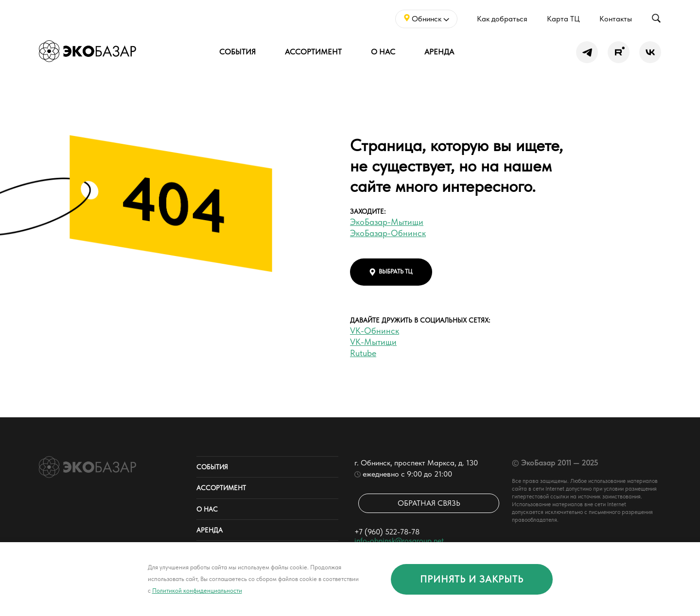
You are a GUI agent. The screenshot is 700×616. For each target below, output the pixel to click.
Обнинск (427, 19)
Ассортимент (313, 52)
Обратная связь (429, 503)
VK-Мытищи (373, 342)
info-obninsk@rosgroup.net (399, 540)
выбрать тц (391, 272)
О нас (383, 52)
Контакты (616, 19)
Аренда (439, 52)
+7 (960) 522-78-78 (387, 532)
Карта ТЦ (563, 19)
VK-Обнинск (375, 331)
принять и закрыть (472, 579)
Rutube (363, 353)
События (237, 52)
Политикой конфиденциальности (197, 590)
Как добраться (502, 19)
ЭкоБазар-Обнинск (388, 233)
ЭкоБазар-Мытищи (387, 222)
